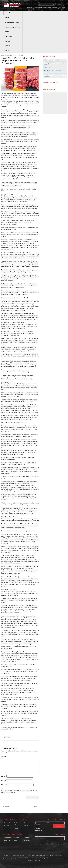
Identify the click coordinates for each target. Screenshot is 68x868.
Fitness (7, 32)
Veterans (7, 41)
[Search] (47, 4)
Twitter (26, 825)
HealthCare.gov (8, 838)
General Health (10, 13)
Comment (5, 756)
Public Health (9, 36)
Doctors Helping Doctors (13, 22)
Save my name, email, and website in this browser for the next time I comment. (19, 792)
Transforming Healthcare (13, 27)
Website (4, 785)
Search (60, 4)
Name (4, 776)
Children (7, 46)
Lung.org (27, 838)
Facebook (27, 823)
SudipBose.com (8, 825)
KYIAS (21, 55)
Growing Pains (48, 67)
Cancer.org (7, 840)
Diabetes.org (7, 843)
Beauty (7, 50)
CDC (15, 840)
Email (4, 781)
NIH (15, 843)
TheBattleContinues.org (10, 823)
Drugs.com (27, 840)
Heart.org (17, 838)
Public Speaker (8, 828)
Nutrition (8, 18)
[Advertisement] (55, 103)
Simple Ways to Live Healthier (51, 60)
